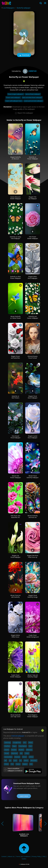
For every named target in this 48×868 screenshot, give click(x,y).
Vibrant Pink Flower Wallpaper (15, 477)
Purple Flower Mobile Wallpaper (15, 676)
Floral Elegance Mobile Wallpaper (33, 716)
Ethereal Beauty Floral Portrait (33, 357)
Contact (4, 856)
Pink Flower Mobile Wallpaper (33, 238)
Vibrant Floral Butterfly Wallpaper (33, 477)
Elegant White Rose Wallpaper (33, 277)
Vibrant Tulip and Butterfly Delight (33, 676)
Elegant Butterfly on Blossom (15, 158)
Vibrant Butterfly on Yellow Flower (15, 317)
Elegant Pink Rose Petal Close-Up (33, 556)
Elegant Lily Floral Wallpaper (15, 556)
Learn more (24, 796)
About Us (11, 856)
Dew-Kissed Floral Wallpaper (15, 437)
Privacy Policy (36, 856)
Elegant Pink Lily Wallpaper (33, 198)
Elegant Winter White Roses (15, 636)
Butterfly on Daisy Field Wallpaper (15, 238)
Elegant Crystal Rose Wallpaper (33, 437)
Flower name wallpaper (13, 98)
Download (24, 55)
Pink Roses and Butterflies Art (15, 517)
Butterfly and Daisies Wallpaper (33, 317)
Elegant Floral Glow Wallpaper (33, 397)
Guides (24, 859)
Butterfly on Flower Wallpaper (33, 158)
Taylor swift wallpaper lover (14, 101)
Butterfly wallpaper (24, 8)
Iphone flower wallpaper (33, 94)
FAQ (44, 856)
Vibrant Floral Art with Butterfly (15, 596)
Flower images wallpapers (16, 94)
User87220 (29, 71)
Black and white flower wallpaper (32, 98)
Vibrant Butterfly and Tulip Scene (15, 716)
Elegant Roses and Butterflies (15, 357)
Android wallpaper (18, 736)
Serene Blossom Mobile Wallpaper (15, 198)
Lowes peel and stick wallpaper (33, 101)
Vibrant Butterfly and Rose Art (33, 517)
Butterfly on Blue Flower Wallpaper (15, 277)
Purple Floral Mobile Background (33, 636)
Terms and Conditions (23, 856)
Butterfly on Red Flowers (15, 397)
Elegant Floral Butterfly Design (33, 596)
